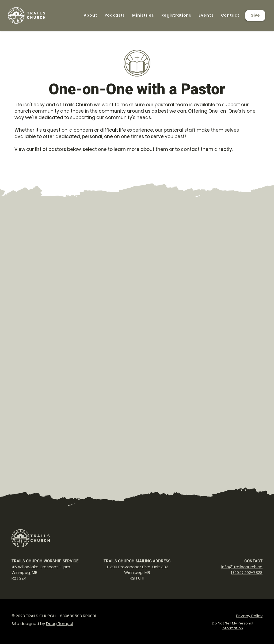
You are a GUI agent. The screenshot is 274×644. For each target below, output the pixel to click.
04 (239, 572)
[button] (90, 15)
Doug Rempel (60, 624)
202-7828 (253, 572)
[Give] (255, 16)
